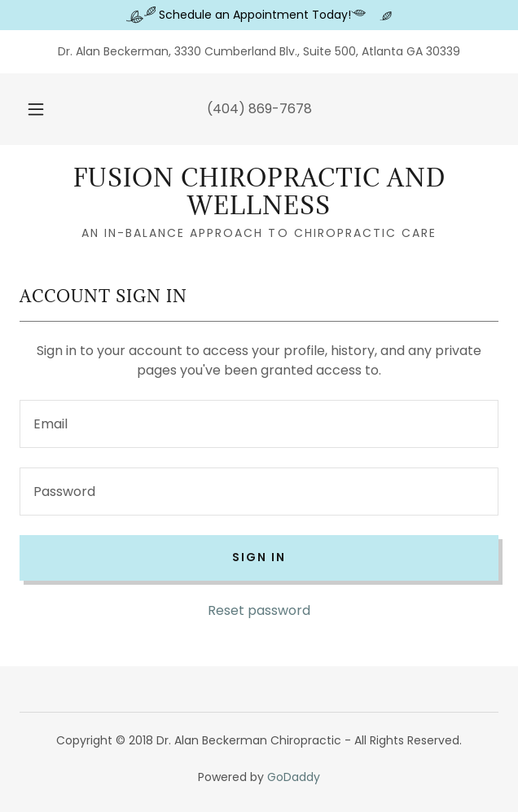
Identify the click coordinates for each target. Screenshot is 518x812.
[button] (42, 109)
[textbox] (259, 424)
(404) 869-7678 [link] (259, 109)
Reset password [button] (259, 610)
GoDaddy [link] (294, 777)
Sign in (259, 557)
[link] (259, 192)
